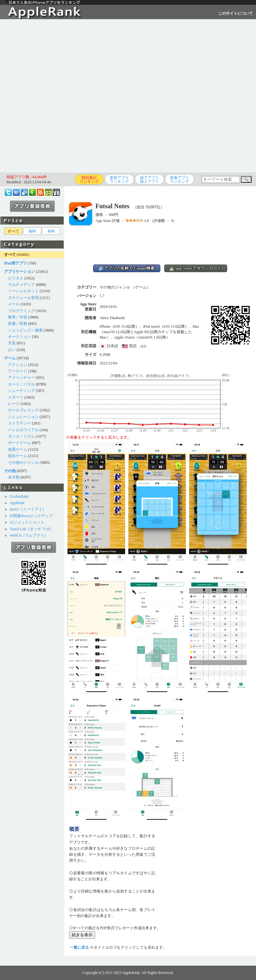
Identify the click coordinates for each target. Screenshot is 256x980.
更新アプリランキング (119, 180)
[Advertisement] (74, 96)
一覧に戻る (79, 947)
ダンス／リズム (21, 436)
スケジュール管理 (23, 298)
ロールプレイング (23, 410)
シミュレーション (23, 417)
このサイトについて (236, 13)
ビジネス (16, 278)
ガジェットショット (27, 522)
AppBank (17, 503)
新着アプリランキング (180, 180)
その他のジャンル (23, 463)
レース (14, 404)
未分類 (14, 477)
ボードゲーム (20, 443)
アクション (18, 365)
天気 (12, 343)
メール (14, 304)
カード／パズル (21, 384)
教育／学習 (18, 317)
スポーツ (16, 397)
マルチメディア (21, 285)
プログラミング (21, 311)
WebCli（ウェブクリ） (29, 535)
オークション (20, 337)
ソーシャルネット (23, 291)
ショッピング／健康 (25, 330)
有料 (51, 231)
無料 (32, 231)
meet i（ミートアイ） (28, 509)
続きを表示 (82, 935)
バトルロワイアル (23, 430)
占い (12, 350)
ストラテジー (20, 423)
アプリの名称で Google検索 (127, 268)
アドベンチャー (21, 378)
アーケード (18, 371)
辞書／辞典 (18, 324)
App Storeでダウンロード (196, 268)
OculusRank (19, 496)
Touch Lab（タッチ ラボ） (32, 529)
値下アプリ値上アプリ (149, 180)
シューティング (21, 391)
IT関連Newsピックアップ (31, 516)
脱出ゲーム (18, 456)
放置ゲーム (18, 449)
